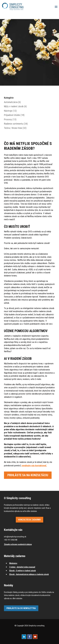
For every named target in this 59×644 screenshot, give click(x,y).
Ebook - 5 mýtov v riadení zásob (23, 571)
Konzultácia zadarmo (30, 520)
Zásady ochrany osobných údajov (18, 544)
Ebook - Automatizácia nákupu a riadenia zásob (29, 574)
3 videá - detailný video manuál (22, 567)
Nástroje (8, 111)
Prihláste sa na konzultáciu (28, 475)
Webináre (13, 563)
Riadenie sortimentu (14, 124)
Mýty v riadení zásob (14, 106)
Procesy (8, 119)
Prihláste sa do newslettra (21, 608)
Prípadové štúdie (12, 115)
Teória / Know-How (13, 128)
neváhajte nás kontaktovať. (34, 466)
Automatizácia (11, 102)
